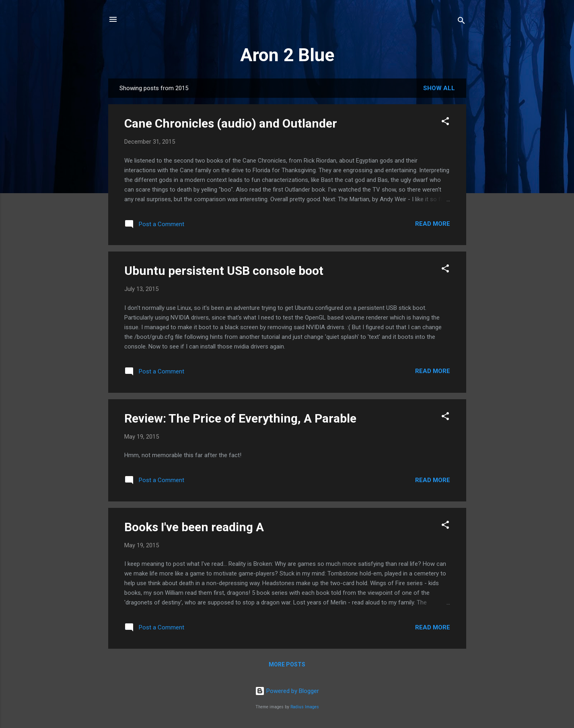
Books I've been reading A (194, 527)
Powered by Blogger (287, 691)
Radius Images (305, 707)
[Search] (461, 22)
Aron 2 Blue (287, 55)
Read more (433, 224)
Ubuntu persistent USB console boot (224, 271)
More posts (287, 664)
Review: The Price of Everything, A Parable (240, 418)
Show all (439, 88)
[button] (445, 123)
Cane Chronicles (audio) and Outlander (231, 123)
